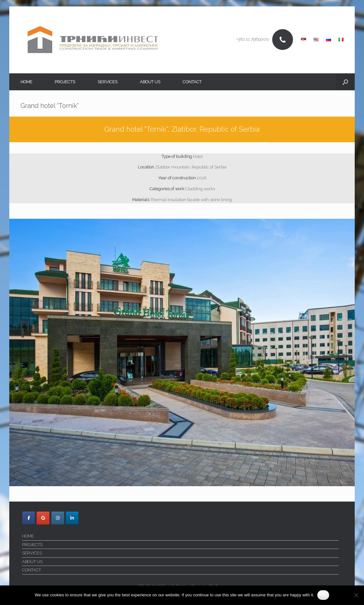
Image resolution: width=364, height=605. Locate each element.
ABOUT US (150, 82)
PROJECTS (65, 82)
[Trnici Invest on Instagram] (58, 518)
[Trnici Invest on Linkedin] (72, 518)
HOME (26, 82)
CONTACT (192, 82)
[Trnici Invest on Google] (43, 518)
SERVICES (107, 82)
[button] (345, 82)
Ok (323, 595)
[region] (182, 352)
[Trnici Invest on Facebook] (29, 518)
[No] (356, 595)
